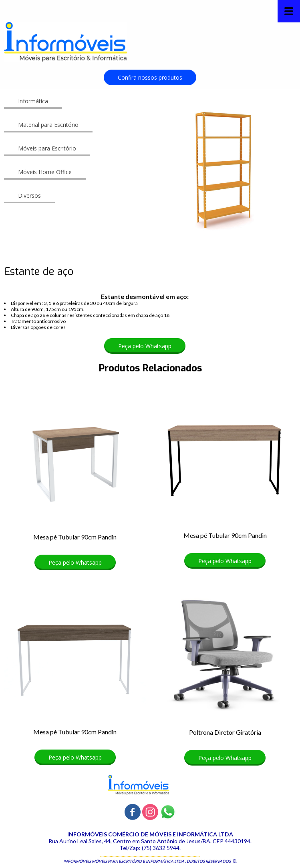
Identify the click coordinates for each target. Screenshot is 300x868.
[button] (150, 77)
